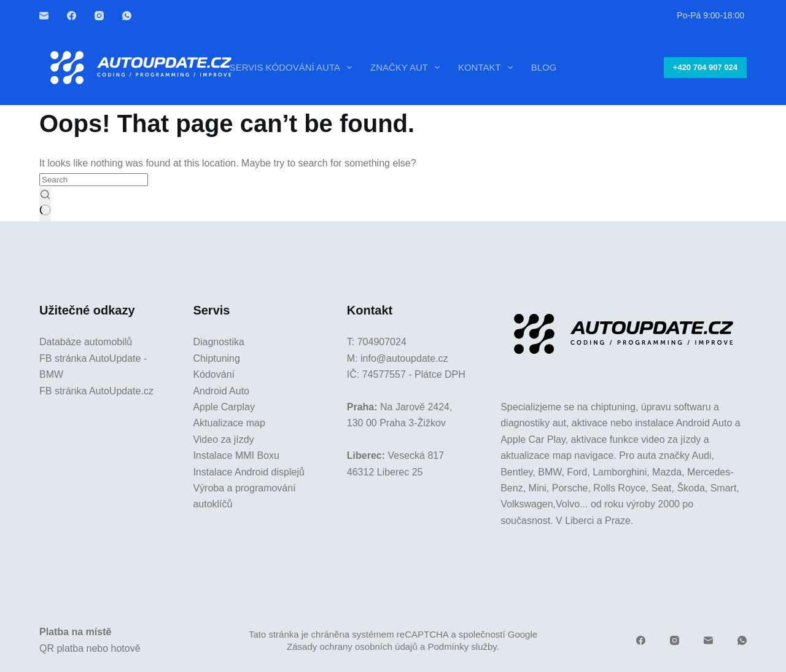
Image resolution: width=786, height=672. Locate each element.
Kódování (214, 374)
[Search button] (45, 205)
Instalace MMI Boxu (236, 455)
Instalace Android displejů (248, 472)
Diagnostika (219, 342)
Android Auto (221, 391)
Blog (544, 67)
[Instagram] (99, 16)
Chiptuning (216, 358)
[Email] (44, 16)
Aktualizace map (229, 423)
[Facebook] (72, 16)
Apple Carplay (224, 407)
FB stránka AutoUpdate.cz (96, 391)
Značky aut (407, 68)
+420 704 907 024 (705, 67)
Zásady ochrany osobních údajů (352, 647)
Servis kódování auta (293, 68)
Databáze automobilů (86, 342)
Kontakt (488, 68)
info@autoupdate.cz (404, 358)
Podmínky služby (462, 647)
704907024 (382, 342)
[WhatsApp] (127, 16)
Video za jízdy (223, 440)
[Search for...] (94, 180)
